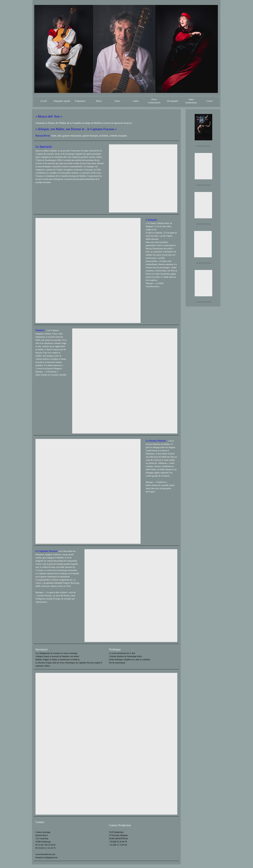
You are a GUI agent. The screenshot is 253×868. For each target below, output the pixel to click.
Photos (99, 101)
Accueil (43, 101)
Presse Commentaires (154, 101)
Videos (117, 101)
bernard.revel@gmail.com (47, 857)
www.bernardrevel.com (45, 854)
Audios (136, 101)
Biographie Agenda (62, 101)
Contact (210, 101)
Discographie (173, 101)
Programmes (80, 101)
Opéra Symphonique (191, 101)
